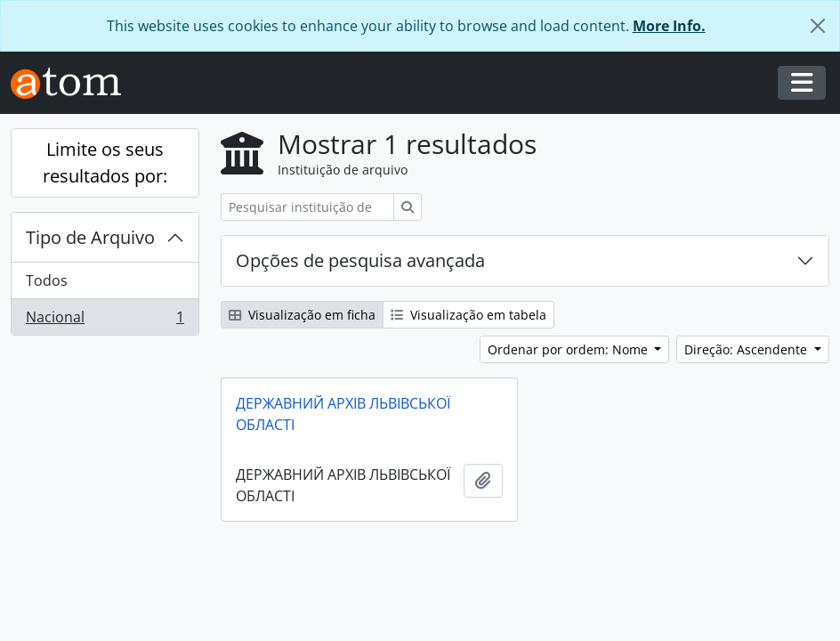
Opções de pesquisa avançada (360, 260)
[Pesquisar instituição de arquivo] (307, 207)
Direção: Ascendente (747, 349)
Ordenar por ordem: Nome (569, 349)
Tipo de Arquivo (90, 237)
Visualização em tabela (468, 315)
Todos (47, 280)
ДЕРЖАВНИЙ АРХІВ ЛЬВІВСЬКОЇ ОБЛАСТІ (343, 414)
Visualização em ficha (302, 315)
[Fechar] (818, 26)
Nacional (105, 320)
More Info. (669, 26)
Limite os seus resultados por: (105, 162)
